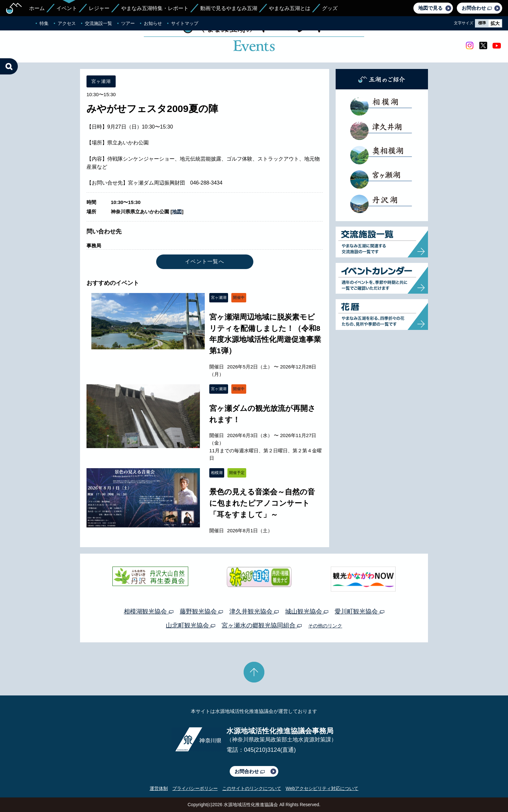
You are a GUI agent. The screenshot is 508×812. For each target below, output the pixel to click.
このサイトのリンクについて (252, 788)
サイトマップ (185, 23)
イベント (67, 8)
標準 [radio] (482, 23)
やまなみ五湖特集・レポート (155, 8)
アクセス (67, 23)
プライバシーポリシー (195, 788)
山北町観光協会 (190, 625)
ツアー (128, 23)
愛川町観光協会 (359, 611)
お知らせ (153, 23)
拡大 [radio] (495, 23)
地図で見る (430, 8)
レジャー (99, 8)
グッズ (330, 8)
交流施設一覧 (98, 23)
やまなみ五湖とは (290, 8)
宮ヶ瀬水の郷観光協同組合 (262, 625)
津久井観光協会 (254, 611)
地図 (177, 212)
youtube (497, 46)
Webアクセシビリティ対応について (322, 788)
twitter (483, 46)
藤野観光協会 (201, 611)
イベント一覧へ (205, 261)
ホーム (37, 8)
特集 (44, 23)
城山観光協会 (307, 611)
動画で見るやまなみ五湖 (229, 8)
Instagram (469, 46)
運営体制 (159, 788)
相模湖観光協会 (148, 611)
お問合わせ (477, 8)
